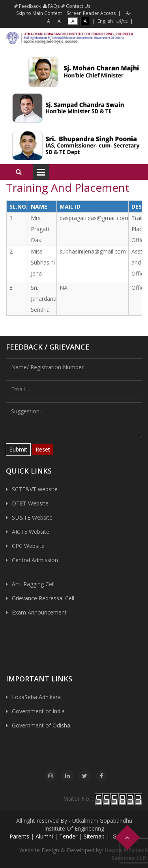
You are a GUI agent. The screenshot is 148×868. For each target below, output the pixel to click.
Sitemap (94, 836)
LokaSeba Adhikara (36, 697)
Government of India (38, 711)
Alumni (44, 836)
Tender (68, 836)
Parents (19, 836)
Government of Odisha (41, 725)
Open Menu (41, 172)
